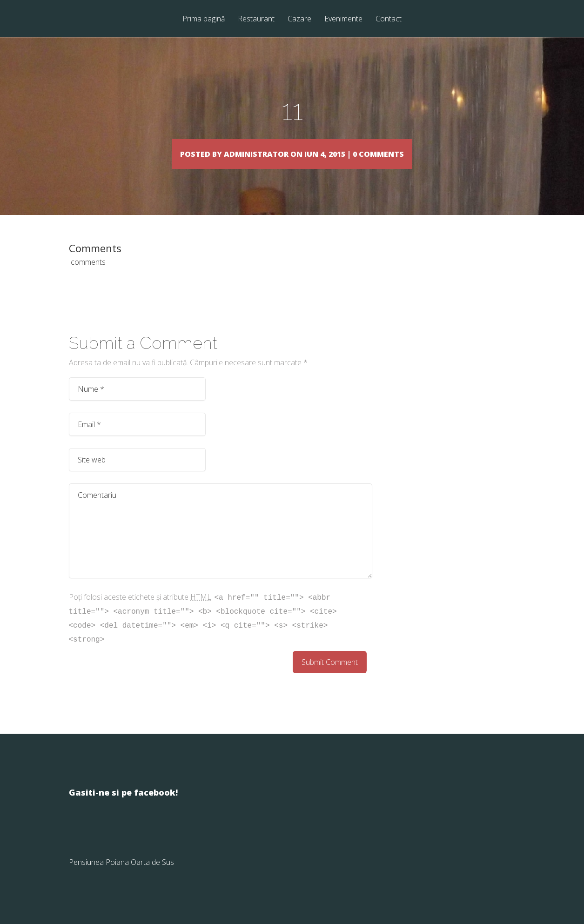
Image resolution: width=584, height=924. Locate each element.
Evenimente (343, 19)
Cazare (299, 19)
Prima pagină (204, 19)
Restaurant (256, 19)
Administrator (236, 153)
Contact (389, 19)
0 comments (423, 153)
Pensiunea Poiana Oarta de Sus (121, 876)
